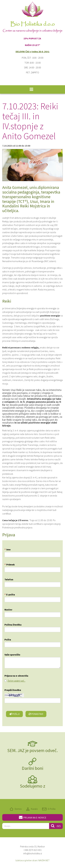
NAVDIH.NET (44, 860)
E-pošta (10, 594)
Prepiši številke (13, 690)
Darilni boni (32, 768)
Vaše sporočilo (12, 655)
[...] (26, 826)
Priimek (10, 565)
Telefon (9, 579)
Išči (56, 826)
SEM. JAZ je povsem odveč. (33, 750)
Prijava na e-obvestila (16, 676)
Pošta (8, 640)
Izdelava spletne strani (26, 860)
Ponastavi (36, 714)
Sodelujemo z (33, 786)
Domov (18, 809)
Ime (8, 549)
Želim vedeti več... (16, 681)
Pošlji (14, 714)
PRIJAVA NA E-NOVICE (33, 817)
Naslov (8, 610)
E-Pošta (52, 809)
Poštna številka (13, 625)
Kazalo (34, 809)
